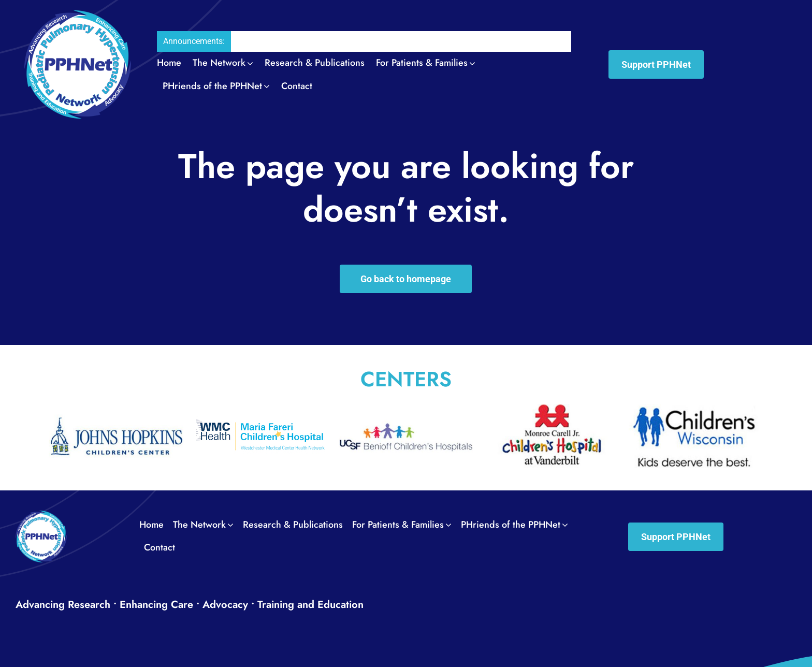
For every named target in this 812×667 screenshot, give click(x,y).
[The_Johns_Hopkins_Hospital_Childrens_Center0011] (116, 410)
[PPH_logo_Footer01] (41, 516)
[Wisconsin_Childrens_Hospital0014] (696, 410)
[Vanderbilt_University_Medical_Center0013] (551, 410)
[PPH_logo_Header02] (78, 15)
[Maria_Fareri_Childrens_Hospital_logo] (261, 410)
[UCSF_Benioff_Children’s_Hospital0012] (406, 410)
